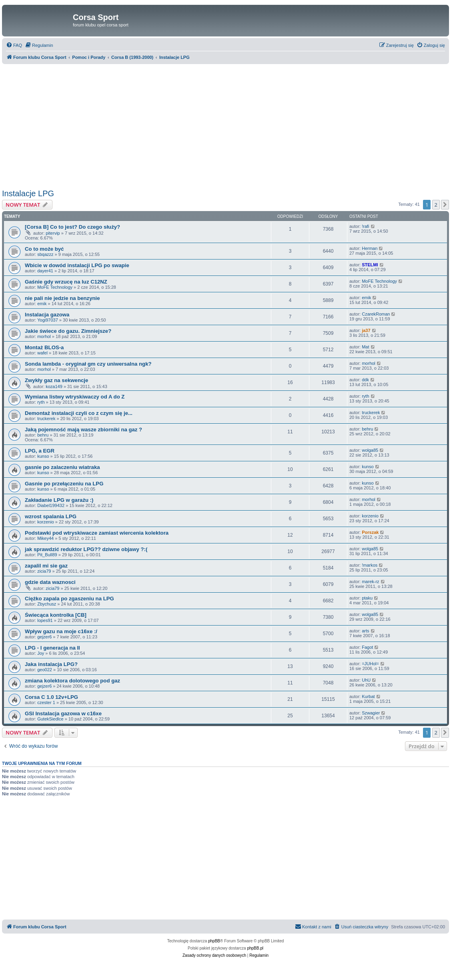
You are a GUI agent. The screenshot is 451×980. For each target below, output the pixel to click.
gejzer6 (44, 637)
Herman (370, 248)
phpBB (214, 941)
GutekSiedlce (50, 719)
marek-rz (370, 582)
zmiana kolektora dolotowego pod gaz (72, 681)
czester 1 (46, 702)
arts (365, 631)
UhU (366, 680)
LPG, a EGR (40, 451)
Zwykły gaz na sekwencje (56, 380)
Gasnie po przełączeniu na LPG (64, 484)
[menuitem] (14, 45)
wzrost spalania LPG (51, 516)
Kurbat (368, 696)
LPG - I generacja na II (52, 648)
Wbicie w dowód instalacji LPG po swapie (77, 265)
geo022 (45, 670)
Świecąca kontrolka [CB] (56, 615)
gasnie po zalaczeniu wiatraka (62, 467)
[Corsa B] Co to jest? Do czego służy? (72, 227)
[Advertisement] (225, 127)
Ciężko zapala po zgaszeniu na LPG (69, 599)
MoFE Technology (55, 287)
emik (42, 304)
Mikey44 (45, 538)
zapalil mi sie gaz (46, 566)
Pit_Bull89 (47, 555)
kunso (43, 456)
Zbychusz (47, 604)
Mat (365, 347)
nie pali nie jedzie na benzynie (62, 298)
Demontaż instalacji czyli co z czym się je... (79, 413)
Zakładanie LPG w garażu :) (59, 500)
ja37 (366, 330)
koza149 (54, 386)
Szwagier (371, 713)
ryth (41, 402)
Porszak (370, 532)
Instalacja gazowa (47, 315)
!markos (370, 565)
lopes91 (45, 620)
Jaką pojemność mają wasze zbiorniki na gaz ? (83, 430)
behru (43, 435)
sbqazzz (45, 254)
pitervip (53, 233)
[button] (445, 205)
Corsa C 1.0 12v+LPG (51, 697)
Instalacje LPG (28, 193)
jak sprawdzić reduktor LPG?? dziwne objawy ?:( (86, 549)
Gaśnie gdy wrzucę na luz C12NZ (66, 282)
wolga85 (370, 450)
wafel (42, 353)
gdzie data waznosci (50, 582)
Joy (41, 653)
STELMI (370, 265)
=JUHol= (370, 664)
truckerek (46, 419)
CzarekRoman (376, 314)
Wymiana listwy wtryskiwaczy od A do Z (75, 397)
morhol (44, 336)
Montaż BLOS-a (44, 347)
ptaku (367, 598)
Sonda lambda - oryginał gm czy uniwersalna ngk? (88, 364)
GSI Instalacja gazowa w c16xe (63, 713)
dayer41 (45, 271)
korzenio (46, 522)
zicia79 (44, 571)
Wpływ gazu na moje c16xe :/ (61, 631)
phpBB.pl (255, 948)
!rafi (365, 226)
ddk (365, 380)
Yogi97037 (48, 320)
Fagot (367, 647)
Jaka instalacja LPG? (51, 664)
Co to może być (44, 249)
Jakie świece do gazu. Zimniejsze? (68, 331)
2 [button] (436, 205)
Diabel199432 (51, 505)
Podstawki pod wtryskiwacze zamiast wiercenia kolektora (97, 533)
